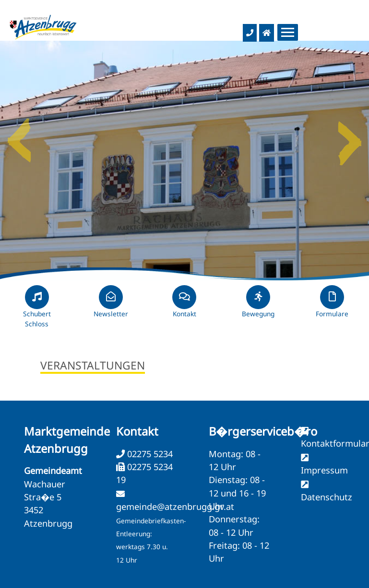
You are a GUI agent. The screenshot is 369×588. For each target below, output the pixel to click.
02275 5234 (149, 454)
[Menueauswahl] (288, 32)
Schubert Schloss (37, 311)
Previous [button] (19, 137)
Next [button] (350, 137)
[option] (184, 161)
